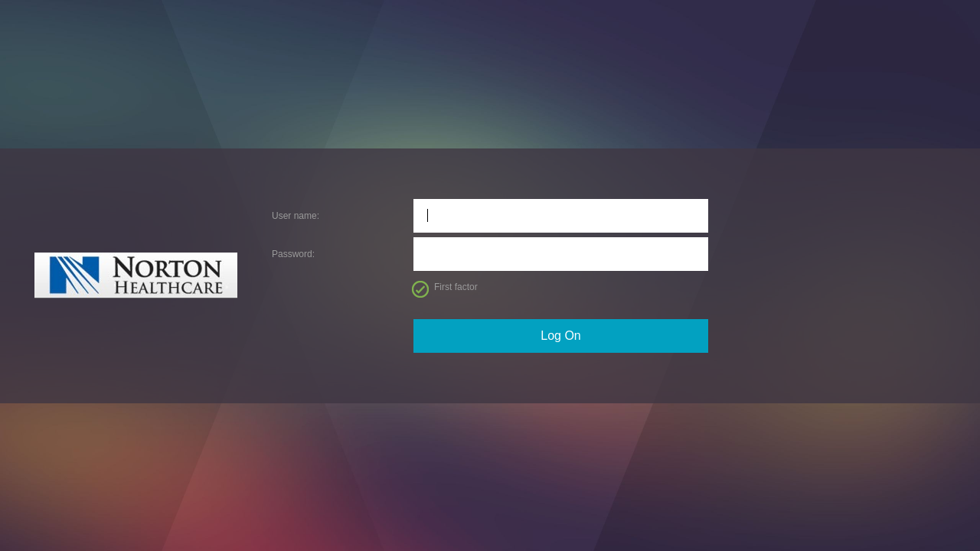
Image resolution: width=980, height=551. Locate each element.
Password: (293, 254)
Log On (560, 336)
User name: (296, 216)
